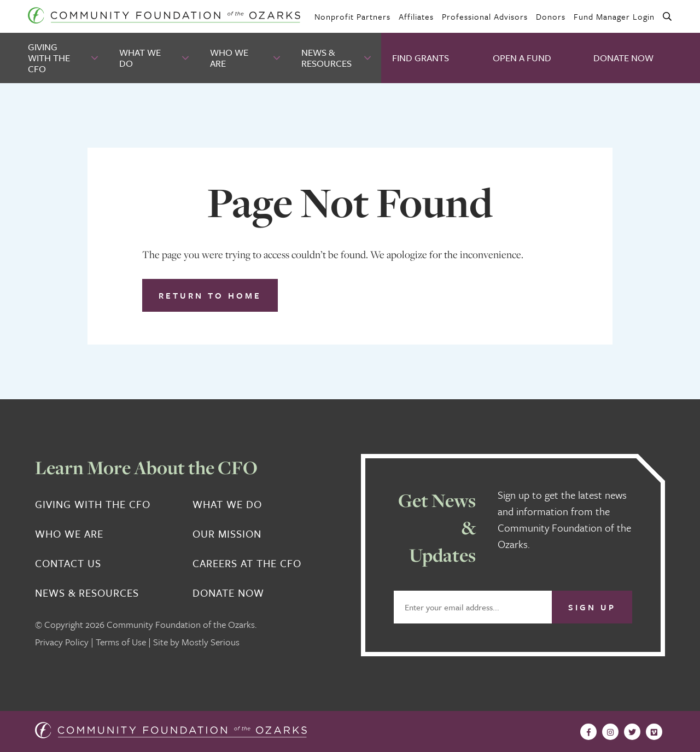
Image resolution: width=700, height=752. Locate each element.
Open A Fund (522, 58)
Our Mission (227, 534)
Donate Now (623, 58)
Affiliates (416, 16)
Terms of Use (121, 642)
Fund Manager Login (614, 16)
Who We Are (229, 58)
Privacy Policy (62, 642)
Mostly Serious (211, 642)
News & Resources (326, 58)
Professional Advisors (485, 16)
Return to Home (210, 295)
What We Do (140, 58)
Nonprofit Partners (352, 16)
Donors (551, 16)
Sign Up (592, 607)
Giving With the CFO (49, 58)
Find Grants (421, 58)
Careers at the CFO (247, 563)
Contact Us (68, 563)
